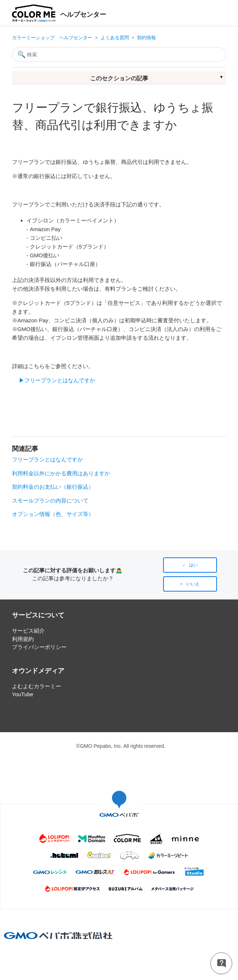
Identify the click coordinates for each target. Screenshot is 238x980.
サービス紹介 (28, 631)
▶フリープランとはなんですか (57, 380)
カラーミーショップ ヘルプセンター (52, 38)
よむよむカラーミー (37, 686)
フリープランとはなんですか (47, 459)
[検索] (119, 55)
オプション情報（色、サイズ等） (53, 514)
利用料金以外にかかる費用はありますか (61, 473)
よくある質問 (115, 38)
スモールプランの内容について (50, 501)
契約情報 (146, 38)
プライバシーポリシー (39, 647)
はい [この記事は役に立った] (193, 565)
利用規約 (23, 639)
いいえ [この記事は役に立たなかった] (193, 584)
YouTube (23, 694)
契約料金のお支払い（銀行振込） (53, 487)
